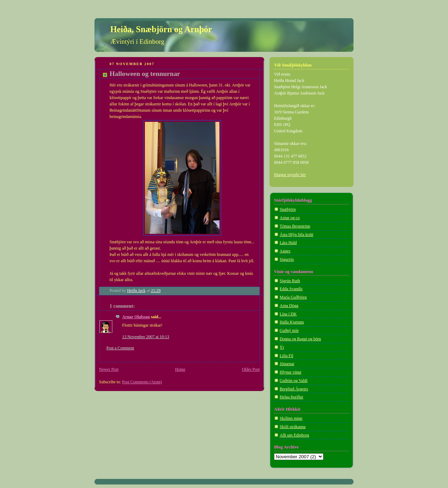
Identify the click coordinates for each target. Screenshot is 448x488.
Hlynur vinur (290, 372)
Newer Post (109, 369)
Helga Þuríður (291, 397)
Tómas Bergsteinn (295, 226)
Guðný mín (289, 330)
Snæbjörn (288, 209)
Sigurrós (287, 259)
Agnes (285, 251)
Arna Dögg (289, 306)
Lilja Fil (286, 356)
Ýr (282, 347)
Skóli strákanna (293, 427)
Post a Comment (120, 348)
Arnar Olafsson (136, 317)
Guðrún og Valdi (294, 381)
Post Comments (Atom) (142, 382)
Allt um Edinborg (294, 435)
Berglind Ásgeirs (294, 389)
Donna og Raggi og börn (300, 339)
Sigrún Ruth (290, 281)
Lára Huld (288, 243)
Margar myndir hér (290, 175)
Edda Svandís (291, 289)
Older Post (251, 369)
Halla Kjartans (292, 322)
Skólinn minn (291, 418)
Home (180, 369)
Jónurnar (287, 364)
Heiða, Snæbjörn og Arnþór (161, 29)
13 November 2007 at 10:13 (146, 337)
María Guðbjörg (293, 297)
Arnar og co (290, 218)
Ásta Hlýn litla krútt (296, 235)
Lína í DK (288, 314)
